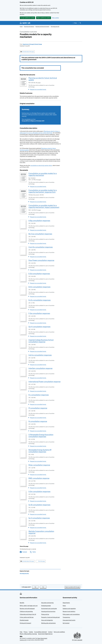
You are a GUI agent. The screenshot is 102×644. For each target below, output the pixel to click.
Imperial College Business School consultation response (41, 341)
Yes (37, 587)
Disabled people (24, 620)
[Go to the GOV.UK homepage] (25, 23)
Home (21, 27)
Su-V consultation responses (39, 518)
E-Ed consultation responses (39, 274)
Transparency (66, 617)
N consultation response (38, 421)
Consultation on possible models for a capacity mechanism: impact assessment (44, 206)
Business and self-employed (27, 609)
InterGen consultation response (40, 368)
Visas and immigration (47, 620)
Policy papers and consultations (71, 614)
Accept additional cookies (27, 18)
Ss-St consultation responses (39, 505)
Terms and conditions (59, 632)
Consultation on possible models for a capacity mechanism (43, 174)
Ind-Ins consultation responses (40, 355)
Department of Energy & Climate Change (32, 44)
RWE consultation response (39, 478)
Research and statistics (69, 611)
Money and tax (45, 614)
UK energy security (55, 27)
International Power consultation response (44, 382)
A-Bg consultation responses (39, 221)
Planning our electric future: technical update (43, 79)
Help (21, 632)
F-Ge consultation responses (39, 313)
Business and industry (29, 27)
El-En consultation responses (39, 287)
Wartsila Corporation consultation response (41, 532)
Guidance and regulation (69, 609)
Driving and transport (25, 623)
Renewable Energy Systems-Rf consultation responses (40, 451)
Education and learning (47, 603)
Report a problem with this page (72, 587)
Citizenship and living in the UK (28, 614)
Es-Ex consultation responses (40, 300)
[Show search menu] (80, 23)
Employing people (46, 606)
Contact (50, 632)
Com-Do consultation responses (41, 247)
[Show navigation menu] (75, 23)
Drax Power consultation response (41, 260)
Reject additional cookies (44, 18)
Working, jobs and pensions (48, 623)
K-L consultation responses (39, 395)
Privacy (26, 632)
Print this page (42, 561)
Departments (66, 603)
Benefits (22, 603)
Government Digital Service (45, 634)
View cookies (55, 18)
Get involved (66, 623)
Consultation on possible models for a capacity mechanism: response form (43, 191)
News (64, 606)
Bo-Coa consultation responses (40, 234)
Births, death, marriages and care (29, 606)
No (44, 587)
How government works (69, 620)
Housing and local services (48, 611)
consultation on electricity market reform (41, 165)
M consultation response (38, 408)
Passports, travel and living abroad (50, 617)
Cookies (31, 632)
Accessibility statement (41, 632)
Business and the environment (42, 27)
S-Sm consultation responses (39, 492)
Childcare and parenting (26, 611)
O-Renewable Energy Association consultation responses (41, 436)
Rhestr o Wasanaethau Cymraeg (28, 634)
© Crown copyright (77, 640)
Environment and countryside (49, 609)
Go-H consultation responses (39, 327)
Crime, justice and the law (27, 617)
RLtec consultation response (39, 465)
